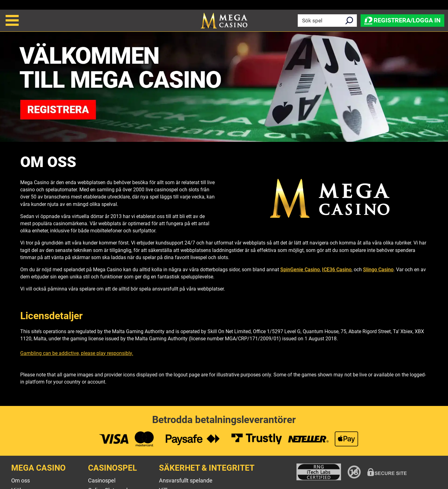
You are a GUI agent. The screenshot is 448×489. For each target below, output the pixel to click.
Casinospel (102, 480)
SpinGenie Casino (300, 270)
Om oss (21, 480)
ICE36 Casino (337, 270)
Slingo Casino (378, 270)
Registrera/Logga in (402, 20)
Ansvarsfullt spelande (186, 480)
